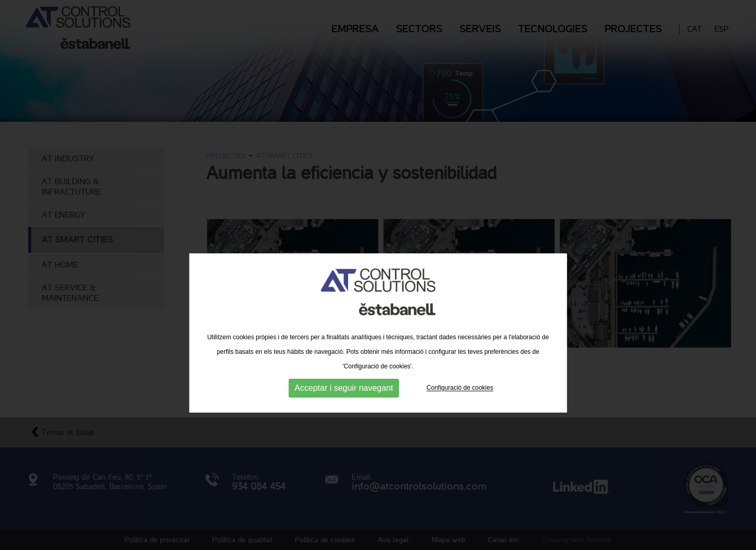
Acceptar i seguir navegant (344, 411)
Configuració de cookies (460, 411)
